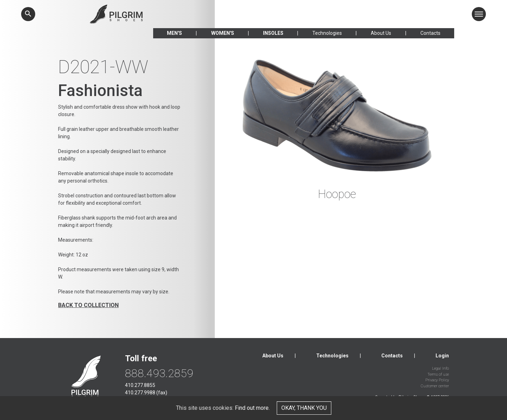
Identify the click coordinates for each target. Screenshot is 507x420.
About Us (381, 33)
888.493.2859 (159, 373)
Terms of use (438, 374)
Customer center (435, 386)
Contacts (430, 33)
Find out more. (252, 408)
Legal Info (440, 368)
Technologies (327, 33)
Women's (223, 33)
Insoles (273, 33)
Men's (174, 33)
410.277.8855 (140, 385)
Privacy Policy (437, 380)
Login (442, 356)
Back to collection (88, 305)
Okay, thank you (304, 408)
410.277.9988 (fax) (146, 393)
